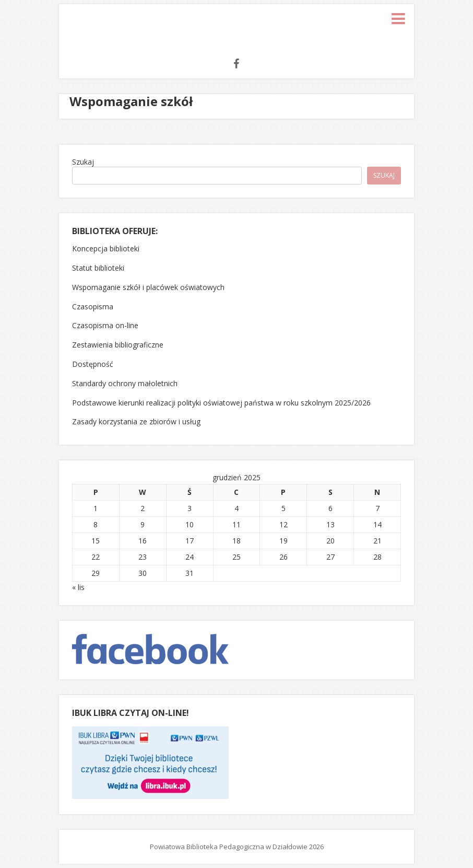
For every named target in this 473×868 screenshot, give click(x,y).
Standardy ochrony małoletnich (125, 383)
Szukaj (83, 162)
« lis (78, 587)
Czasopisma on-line (105, 325)
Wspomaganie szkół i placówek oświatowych (148, 287)
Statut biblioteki (98, 268)
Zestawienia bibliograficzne (118, 345)
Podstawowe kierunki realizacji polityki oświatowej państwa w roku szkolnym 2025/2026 (221, 403)
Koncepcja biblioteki (106, 248)
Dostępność (93, 364)
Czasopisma (93, 306)
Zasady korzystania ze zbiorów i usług (136, 421)
